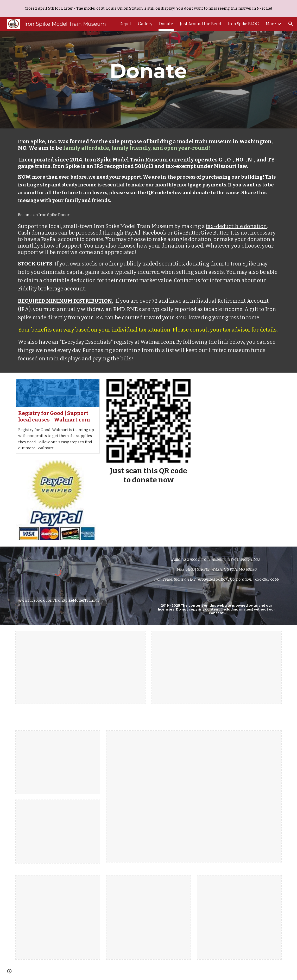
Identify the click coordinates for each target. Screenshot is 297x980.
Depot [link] (125, 24)
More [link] (271, 24)
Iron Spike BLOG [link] (244, 24)
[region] (148, 8)
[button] (291, 24)
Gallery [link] (145, 24)
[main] (148, 71)
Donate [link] (166, 24)
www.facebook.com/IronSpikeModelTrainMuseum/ (65, 600)
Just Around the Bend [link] (201, 24)
